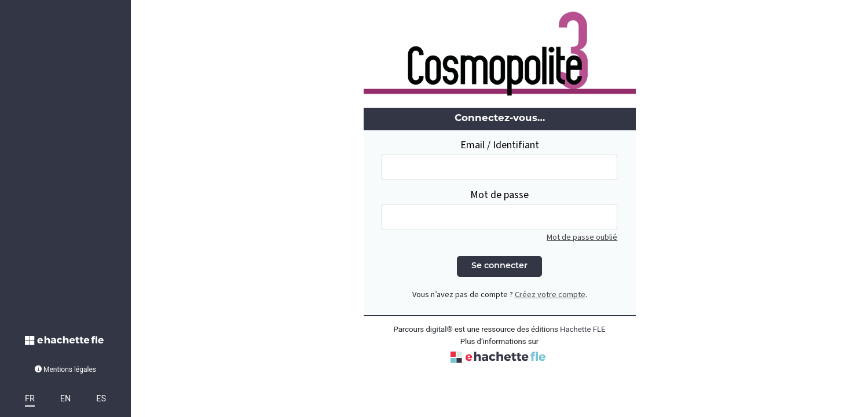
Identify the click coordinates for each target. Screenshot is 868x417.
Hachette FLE (583, 329)
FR (30, 399)
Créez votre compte (550, 295)
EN (65, 399)
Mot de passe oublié (582, 237)
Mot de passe (499, 195)
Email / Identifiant (500, 145)
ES (101, 399)
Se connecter (499, 266)
